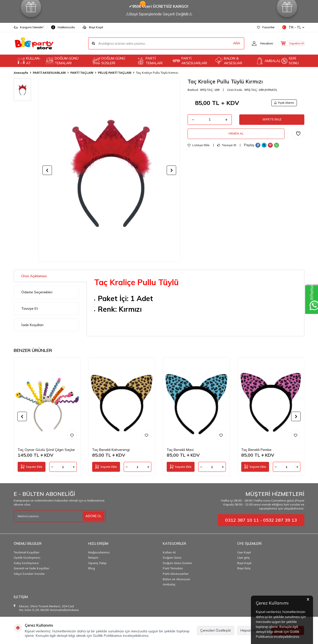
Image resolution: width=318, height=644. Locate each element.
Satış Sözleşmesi (26, 563)
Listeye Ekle (199, 150)
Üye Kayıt (244, 552)
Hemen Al (236, 137)
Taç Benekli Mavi (180, 450)
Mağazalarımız (99, 552)
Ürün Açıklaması (34, 276)
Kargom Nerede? (29, 27)
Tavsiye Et (227, 150)
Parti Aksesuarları (176, 574)
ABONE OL (93, 516)
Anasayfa (21, 73)
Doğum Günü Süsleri (177, 563)
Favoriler (266, 27)
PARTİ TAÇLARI (82, 73)
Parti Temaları (173, 568)
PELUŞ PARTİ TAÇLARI (115, 73)
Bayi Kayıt (93, 27)
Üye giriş (243, 558)
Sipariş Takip (97, 563)
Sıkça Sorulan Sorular (29, 574)
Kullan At (169, 552)
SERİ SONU (290, 61)
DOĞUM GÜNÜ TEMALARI (62, 61)
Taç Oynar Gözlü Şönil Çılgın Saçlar (46, 450)
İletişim (93, 558)
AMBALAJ (267, 61)
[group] (109, 170)
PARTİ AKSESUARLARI (190, 61)
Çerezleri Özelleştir (216, 630)
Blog (92, 568)
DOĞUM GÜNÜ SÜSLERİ (109, 61)
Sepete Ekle (272, 121)
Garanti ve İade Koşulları (31, 568)
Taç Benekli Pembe (256, 450)
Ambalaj (169, 584)
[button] (47, 170)
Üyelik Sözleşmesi (27, 558)
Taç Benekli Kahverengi (111, 450)
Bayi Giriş (244, 568)
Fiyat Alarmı (282, 103)
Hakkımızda (63, 27)
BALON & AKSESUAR (229, 61)
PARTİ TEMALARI (150, 61)
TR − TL (293, 27)
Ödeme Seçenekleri (37, 292)
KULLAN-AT (29, 61)
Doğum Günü (172, 558)
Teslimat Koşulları (26, 552)
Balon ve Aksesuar (176, 579)
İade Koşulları (32, 325)
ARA (227, 43)
